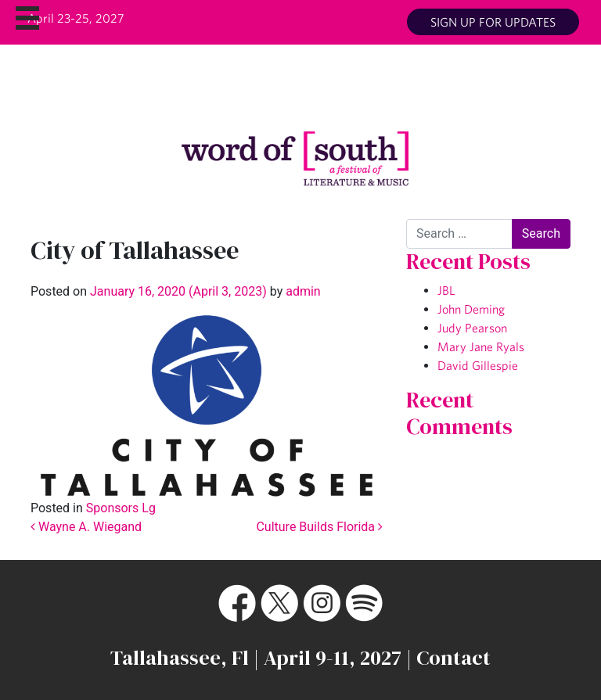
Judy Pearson (472, 328)
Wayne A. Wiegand (86, 527)
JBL (446, 290)
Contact (453, 658)
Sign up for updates (493, 22)
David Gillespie (478, 365)
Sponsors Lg (121, 508)
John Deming (471, 309)
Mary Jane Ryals (481, 346)
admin (301, 291)
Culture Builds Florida (319, 527)
